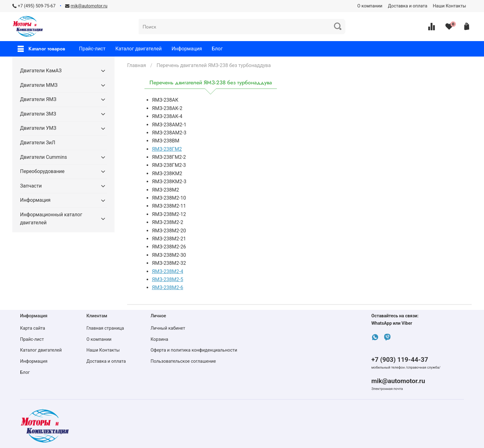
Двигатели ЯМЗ (38, 99)
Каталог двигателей (139, 49)
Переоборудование (42, 171)
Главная (137, 65)
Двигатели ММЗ (39, 85)
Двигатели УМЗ (38, 128)
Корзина (159, 339)
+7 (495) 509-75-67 (37, 6)
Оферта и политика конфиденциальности (194, 350)
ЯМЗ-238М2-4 (167, 271)
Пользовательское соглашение (183, 361)
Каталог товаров (41, 49)
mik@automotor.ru (398, 381)
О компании (370, 6)
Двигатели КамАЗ (41, 71)
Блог (217, 49)
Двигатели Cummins (44, 157)
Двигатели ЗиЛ (38, 143)
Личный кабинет (168, 328)
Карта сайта (33, 328)
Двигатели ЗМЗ (38, 114)
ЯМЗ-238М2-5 (167, 279)
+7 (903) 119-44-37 (400, 360)
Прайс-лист (92, 49)
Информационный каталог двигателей (51, 219)
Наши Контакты (449, 6)
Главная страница (105, 328)
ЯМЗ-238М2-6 (167, 287)
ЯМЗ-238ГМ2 (167, 149)
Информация (187, 49)
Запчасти (31, 186)
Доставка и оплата (408, 6)
